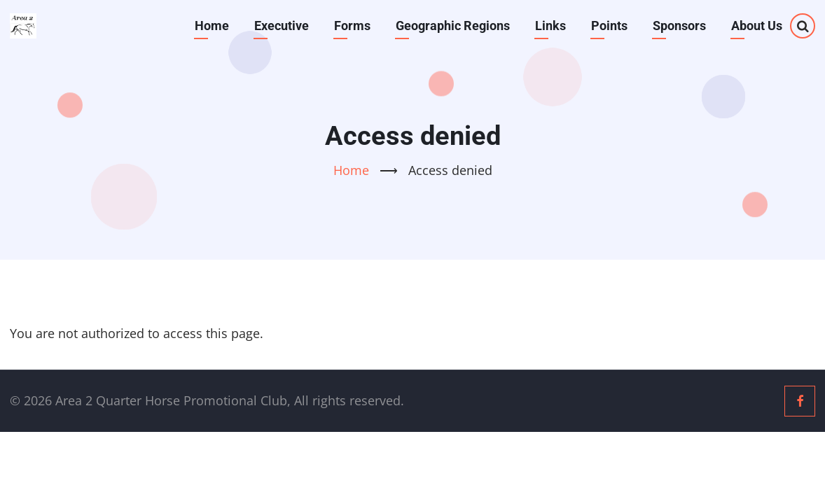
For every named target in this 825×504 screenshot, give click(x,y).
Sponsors (679, 26)
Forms (352, 26)
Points (609, 26)
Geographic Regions (453, 26)
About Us (757, 26)
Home (212, 26)
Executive (282, 26)
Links (550, 26)
